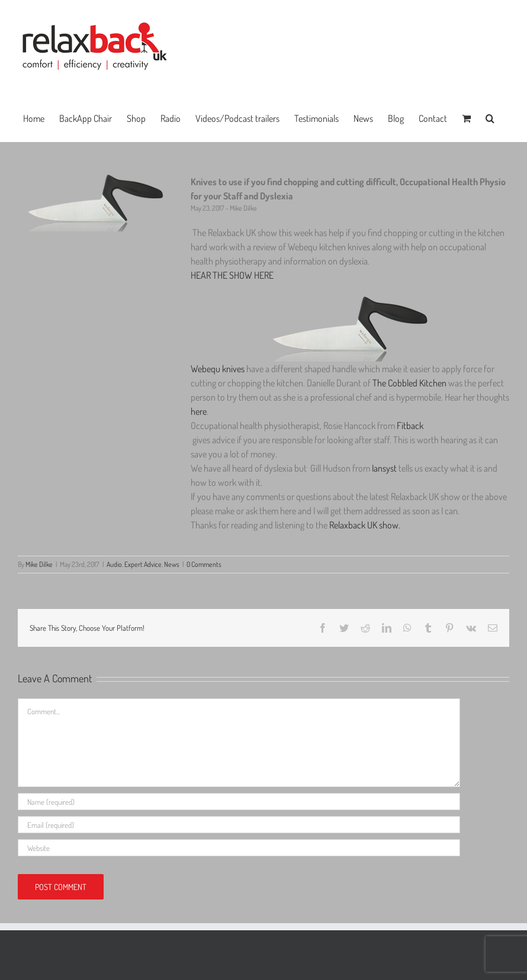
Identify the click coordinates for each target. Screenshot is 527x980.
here (199, 411)
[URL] (239, 848)
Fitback (410, 425)
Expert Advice (143, 564)
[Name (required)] (239, 802)
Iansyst (385, 468)
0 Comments (204, 564)
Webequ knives (218, 369)
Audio (114, 564)
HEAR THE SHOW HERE (232, 275)
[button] (490, 117)
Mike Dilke (39, 564)
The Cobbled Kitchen (409, 383)
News (172, 564)
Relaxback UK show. (365, 525)
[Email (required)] (239, 825)
